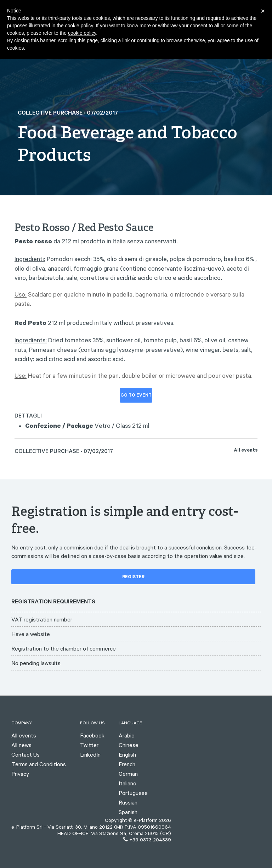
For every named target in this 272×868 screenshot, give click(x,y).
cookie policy (82, 33)
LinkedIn (90, 754)
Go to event (136, 396)
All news (21, 745)
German (128, 774)
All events (246, 451)
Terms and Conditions (39, 764)
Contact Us (25, 754)
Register (133, 577)
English (127, 754)
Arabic (126, 735)
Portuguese (133, 793)
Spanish (128, 812)
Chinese (129, 745)
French (127, 764)
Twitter (89, 745)
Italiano (127, 783)
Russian (128, 802)
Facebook (92, 735)
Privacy (20, 774)
